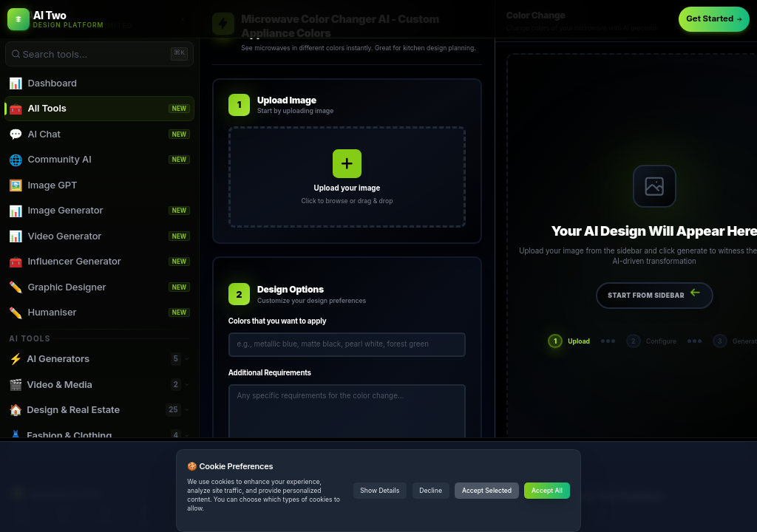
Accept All (547, 491)
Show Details (380, 491)
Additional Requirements (270, 373)
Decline (431, 491)
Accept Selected (487, 491)
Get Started (714, 18)
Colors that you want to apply (278, 321)
